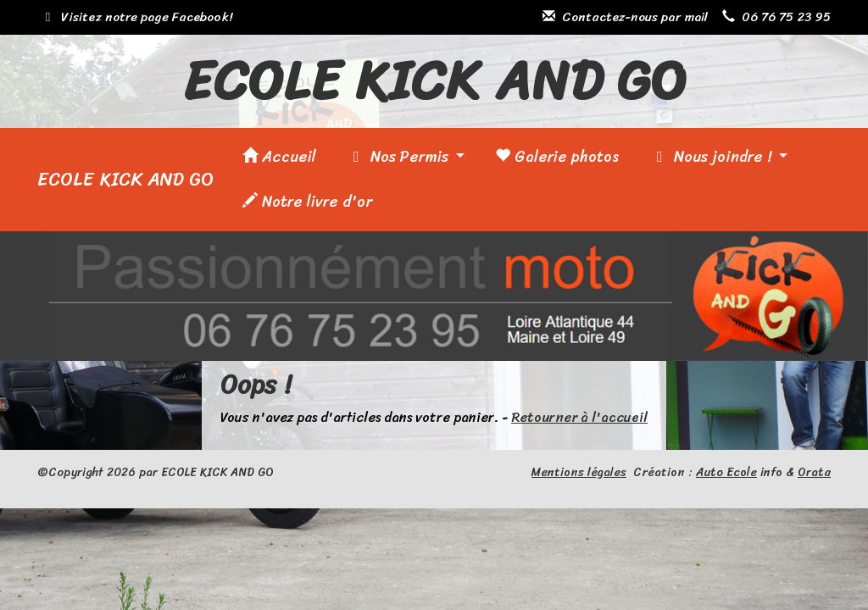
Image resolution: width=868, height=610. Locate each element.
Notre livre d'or (307, 202)
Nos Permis (400, 157)
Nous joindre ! (713, 157)
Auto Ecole (726, 472)
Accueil (279, 157)
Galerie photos (557, 157)
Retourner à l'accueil (579, 417)
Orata (814, 472)
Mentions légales (579, 472)
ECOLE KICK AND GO (125, 179)
